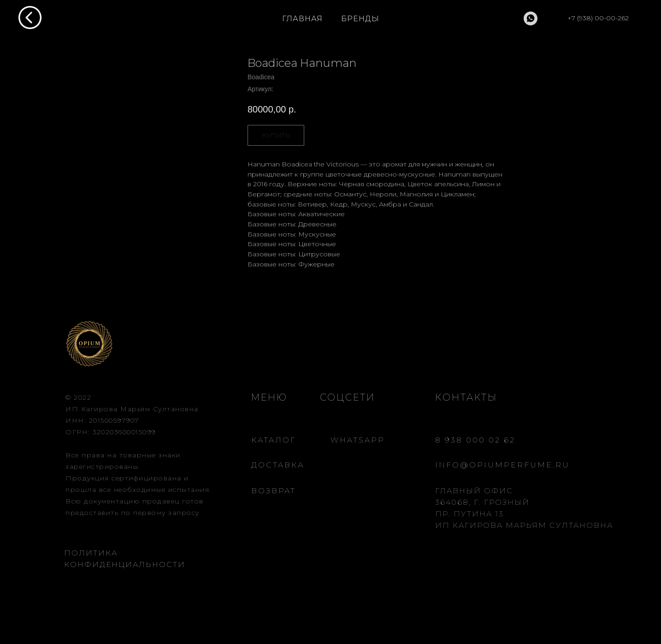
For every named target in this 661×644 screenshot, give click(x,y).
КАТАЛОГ (274, 440)
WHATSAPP (358, 440)
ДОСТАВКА (278, 465)
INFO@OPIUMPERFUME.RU (502, 465)
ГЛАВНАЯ (302, 19)
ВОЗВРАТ (274, 491)
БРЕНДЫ (360, 19)
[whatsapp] (531, 18)
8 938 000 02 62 (475, 440)
